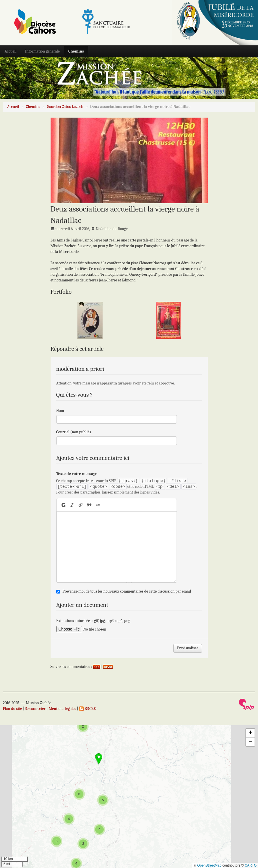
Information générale (42, 51)
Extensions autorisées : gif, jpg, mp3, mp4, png (93, 621)
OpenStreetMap (209, 865)
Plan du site (12, 709)
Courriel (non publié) (74, 432)
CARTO (251, 865)
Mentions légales (62, 709)
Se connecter (35, 709)
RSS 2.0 (88, 709)
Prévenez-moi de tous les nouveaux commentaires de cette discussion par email (127, 591)
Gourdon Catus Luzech (65, 107)
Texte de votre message (77, 474)
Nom (60, 411)
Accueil (11, 51)
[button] (83, 844)
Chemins (76, 51)
